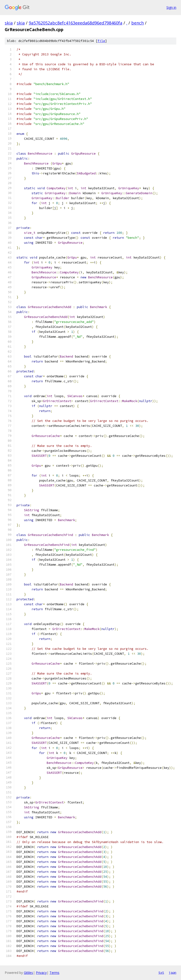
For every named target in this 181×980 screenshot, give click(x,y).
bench (138, 23)
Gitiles (28, 973)
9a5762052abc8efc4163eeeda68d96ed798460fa (76, 23)
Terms (54, 973)
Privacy (41, 973)
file (101, 41)
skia (9, 23)
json (173, 972)
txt (161, 972)
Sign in (171, 7)
